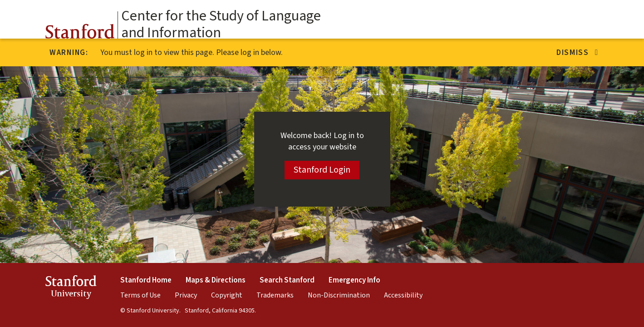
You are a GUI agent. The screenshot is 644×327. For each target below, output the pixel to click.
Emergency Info (354, 280)
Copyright (227, 295)
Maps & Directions (216, 280)
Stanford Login (322, 170)
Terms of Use (140, 295)
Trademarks (275, 295)
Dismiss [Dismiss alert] (578, 53)
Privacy (186, 295)
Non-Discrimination (339, 295)
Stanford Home (146, 280)
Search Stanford (287, 280)
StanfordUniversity (71, 289)
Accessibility (403, 295)
